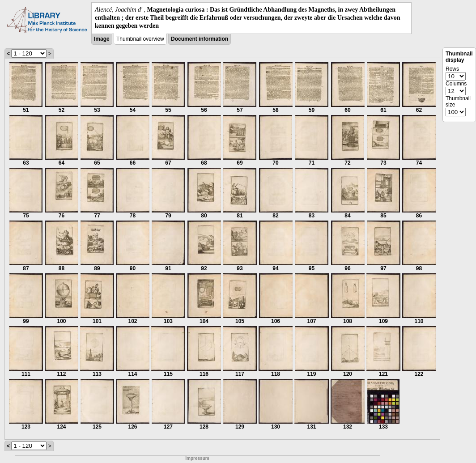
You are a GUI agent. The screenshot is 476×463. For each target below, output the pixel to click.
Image (102, 39)
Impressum (197, 458)
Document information (200, 39)
